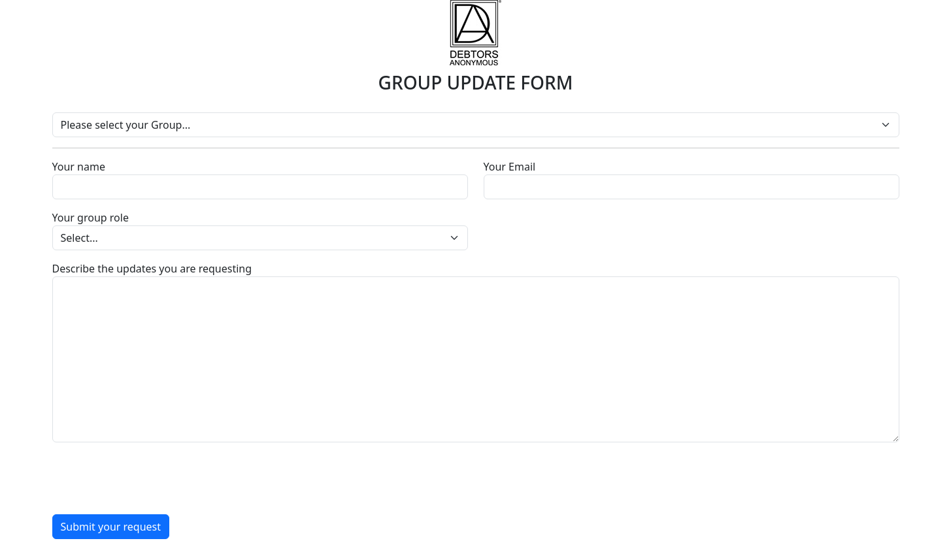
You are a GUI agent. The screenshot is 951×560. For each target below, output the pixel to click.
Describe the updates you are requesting (152, 269)
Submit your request (111, 527)
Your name (79, 167)
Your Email (510, 167)
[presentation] (152, 478)
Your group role (91, 218)
